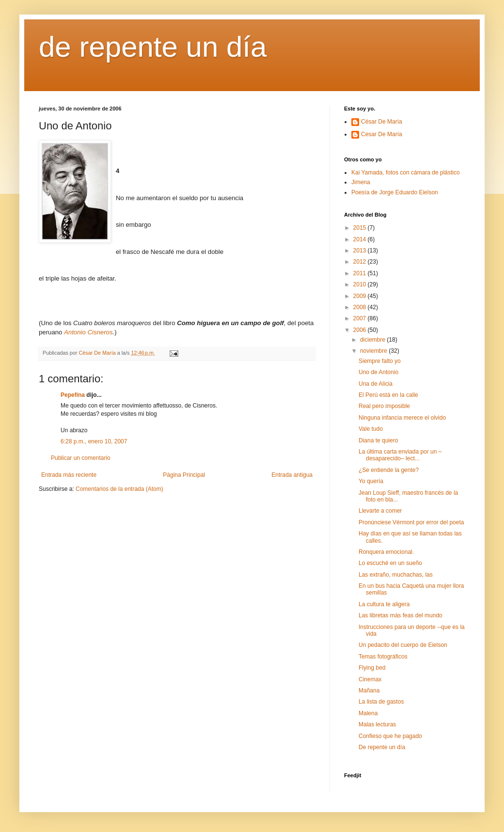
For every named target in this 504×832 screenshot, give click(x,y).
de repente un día (153, 47)
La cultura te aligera (384, 604)
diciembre (373, 340)
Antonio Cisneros (88, 332)
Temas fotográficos (383, 657)
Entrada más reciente (69, 475)
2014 (361, 239)
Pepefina (73, 395)
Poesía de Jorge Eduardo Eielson (395, 192)
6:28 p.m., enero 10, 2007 (94, 441)
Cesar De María (382, 134)
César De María (382, 122)
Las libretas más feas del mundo (401, 615)
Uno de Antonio (378, 372)
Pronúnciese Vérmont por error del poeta (411, 522)
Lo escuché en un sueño (390, 563)
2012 (361, 262)
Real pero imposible (384, 406)
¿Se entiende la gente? (389, 470)
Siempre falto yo (380, 361)
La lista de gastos (381, 702)
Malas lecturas (377, 724)
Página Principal (184, 475)
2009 (361, 296)
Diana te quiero (378, 440)
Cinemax (370, 679)
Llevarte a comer (380, 511)
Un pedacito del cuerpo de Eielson (403, 645)
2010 (361, 284)
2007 (361, 318)
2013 (361, 251)
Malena (368, 713)
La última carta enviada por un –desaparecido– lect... (400, 455)
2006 (361, 330)
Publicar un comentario (81, 458)
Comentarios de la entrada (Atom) (119, 489)
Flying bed (372, 668)
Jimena (361, 182)
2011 (361, 273)
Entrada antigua (292, 475)
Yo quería (371, 481)
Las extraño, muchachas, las (396, 575)
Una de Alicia (376, 384)
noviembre (374, 351)
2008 (361, 307)
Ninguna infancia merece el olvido (402, 418)
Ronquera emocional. (386, 552)
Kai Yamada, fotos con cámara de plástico (406, 173)
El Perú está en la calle (388, 395)
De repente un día (382, 747)
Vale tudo (371, 429)
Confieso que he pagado (390, 736)
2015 (361, 228)
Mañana (369, 691)
